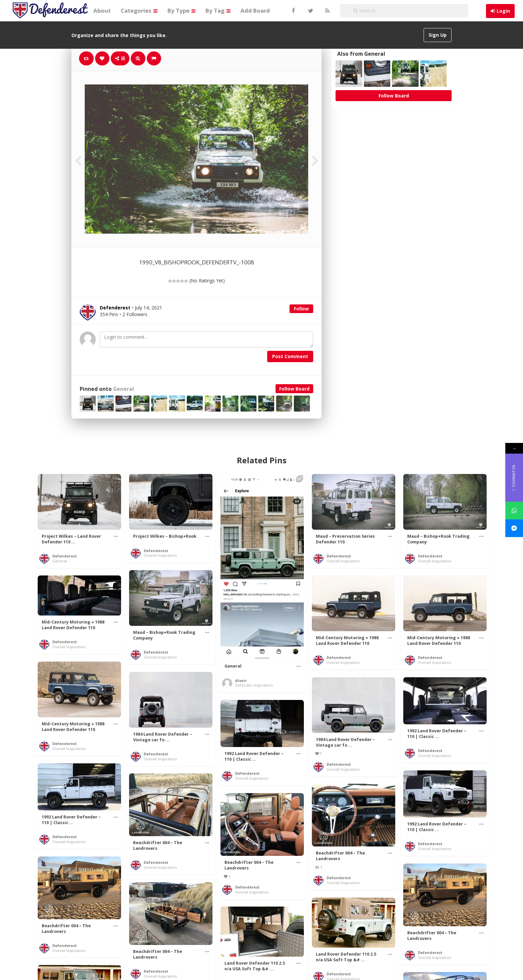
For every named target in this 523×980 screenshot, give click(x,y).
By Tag (218, 11)
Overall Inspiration (160, 555)
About (102, 11)
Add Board (255, 11)
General (124, 389)
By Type (181, 11)
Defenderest (65, 556)
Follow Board (294, 389)
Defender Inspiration (254, 685)
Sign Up (438, 35)
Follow (301, 309)
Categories (139, 11)
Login (503, 11)
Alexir (241, 680)
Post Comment (290, 356)
